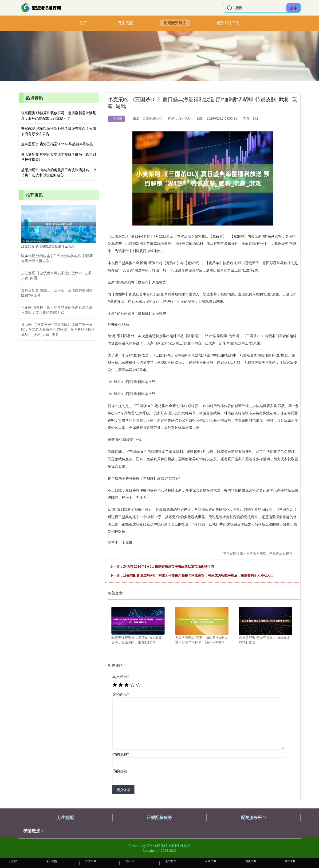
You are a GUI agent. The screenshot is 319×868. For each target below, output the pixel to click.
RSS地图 (167, 846)
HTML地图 (183, 846)
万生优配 (125, 23)
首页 (83, 23)
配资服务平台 (228, 23)
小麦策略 (116, 119)
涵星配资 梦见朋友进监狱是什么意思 (48, 246)
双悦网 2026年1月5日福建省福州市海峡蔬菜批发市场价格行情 (169, 566)
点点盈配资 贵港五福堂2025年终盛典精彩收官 (57, 144)
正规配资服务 (175, 23)
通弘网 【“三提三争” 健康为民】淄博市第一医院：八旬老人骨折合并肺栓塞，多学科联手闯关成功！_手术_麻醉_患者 (58, 329)
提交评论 (123, 790)
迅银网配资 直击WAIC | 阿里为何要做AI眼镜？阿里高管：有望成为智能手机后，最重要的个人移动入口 (198, 575)
